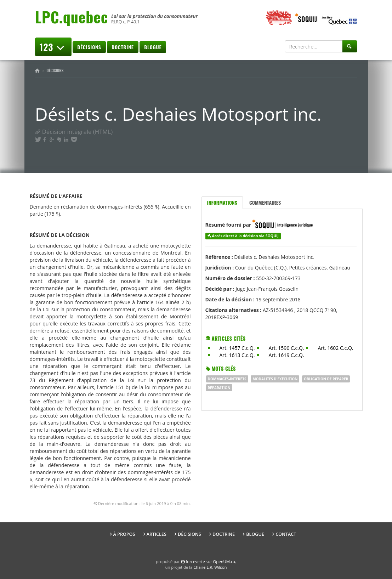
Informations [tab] (222, 202)
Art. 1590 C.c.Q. (286, 348)
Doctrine (123, 47)
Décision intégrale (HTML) (74, 132)
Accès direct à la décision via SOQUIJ (245, 236)
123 (53, 47)
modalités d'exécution (275, 379)
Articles (157, 534)
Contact (286, 534)
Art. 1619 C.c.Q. (286, 355)
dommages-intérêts (227, 379)
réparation (219, 388)
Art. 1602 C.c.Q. (335, 348)
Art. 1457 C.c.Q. (237, 348)
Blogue (153, 47)
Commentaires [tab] (265, 202)
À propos (124, 534)
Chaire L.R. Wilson (210, 567)
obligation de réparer (326, 379)
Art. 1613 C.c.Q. (237, 355)
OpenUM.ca (224, 561)
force (195, 561)
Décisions (89, 47)
